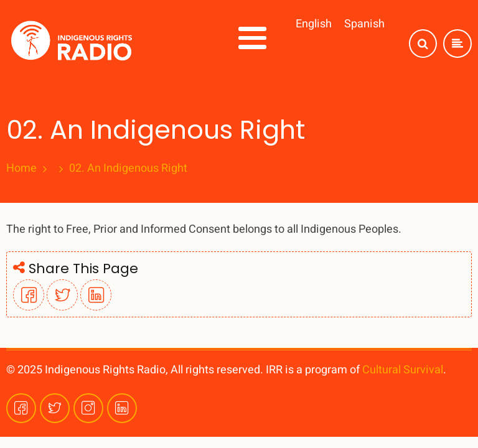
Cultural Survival (403, 370)
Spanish (364, 24)
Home (21, 169)
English (314, 24)
